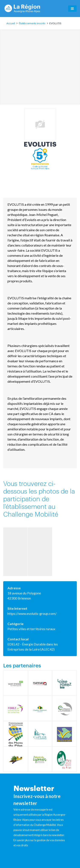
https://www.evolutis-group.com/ (32, 613)
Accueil (11, 23)
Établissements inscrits (32, 23)
